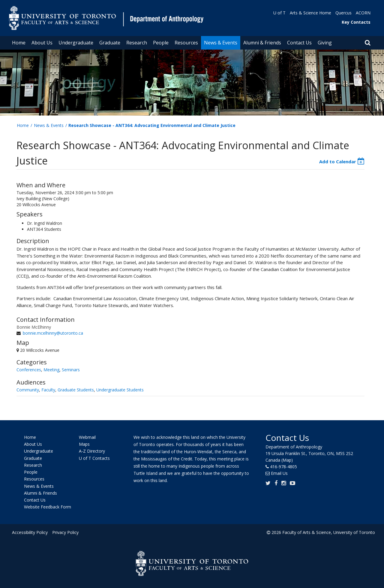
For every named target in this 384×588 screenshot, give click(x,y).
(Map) (287, 460)
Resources (186, 43)
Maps (84, 444)
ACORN (363, 13)
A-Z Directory (92, 451)
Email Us (279, 473)
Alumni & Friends (262, 43)
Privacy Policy (65, 532)
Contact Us (299, 43)
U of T (279, 13)
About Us (42, 43)
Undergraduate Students (120, 390)
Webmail (87, 437)
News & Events (221, 43)
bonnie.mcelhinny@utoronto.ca (53, 333)
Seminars (71, 370)
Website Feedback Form (48, 507)
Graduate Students (76, 390)
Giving (325, 43)
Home (19, 43)
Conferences (29, 370)
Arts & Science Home (310, 13)
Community (28, 390)
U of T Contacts (94, 458)
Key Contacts (356, 22)
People (161, 43)
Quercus (343, 13)
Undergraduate (76, 43)
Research (137, 43)
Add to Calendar (338, 161)
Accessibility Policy (30, 532)
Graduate (110, 43)
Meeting (51, 370)
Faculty (48, 390)
